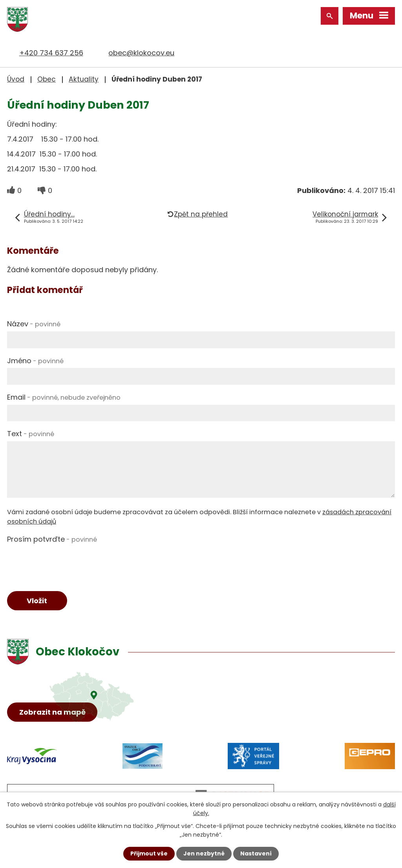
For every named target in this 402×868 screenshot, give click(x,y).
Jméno (35, 361)
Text (31, 434)
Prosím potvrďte (52, 539)
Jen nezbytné (204, 853)
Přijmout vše (149, 853)
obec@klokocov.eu (141, 53)
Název (34, 324)
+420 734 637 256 (51, 53)
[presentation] (67, 562)
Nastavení (256, 853)
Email (64, 397)
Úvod (16, 79)
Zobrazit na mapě (52, 712)
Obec (47, 79)
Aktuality (84, 79)
